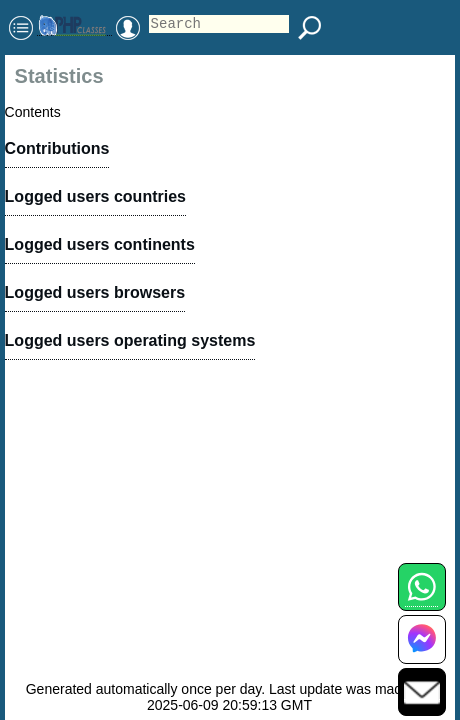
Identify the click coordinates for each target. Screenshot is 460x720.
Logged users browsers (95, 292)
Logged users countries (95, 196)
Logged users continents (100, 244)
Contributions (57, 148)
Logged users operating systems (130, 340)
